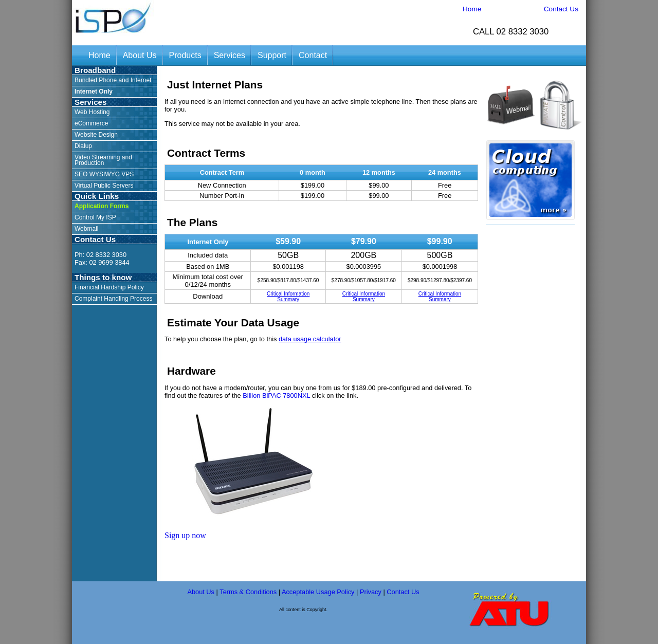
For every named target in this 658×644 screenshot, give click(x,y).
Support (272, 55)
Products (185, 55)
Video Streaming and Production (103, 160)
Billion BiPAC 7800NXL (276, 395)
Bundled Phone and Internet (113, 80)
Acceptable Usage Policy (318, 592)
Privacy (371, 592)
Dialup (83, 146)
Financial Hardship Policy (109, 287)
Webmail (86, 229)
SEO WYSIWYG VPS (104, 174)
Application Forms (102, 206)
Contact (313, 55)
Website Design (96, 135)
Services (230, 55)
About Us (140, 55)
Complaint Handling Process (113, 299)
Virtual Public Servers (104, 186)
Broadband (95, 70)
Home (472, 9)
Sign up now (185, 535)
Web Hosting (92, 112)
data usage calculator (310, 339)
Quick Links (97, 196)
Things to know (103, 277)
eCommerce (91, 123)
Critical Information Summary (288, 297)
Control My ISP (95, 217)
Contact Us (561, 9)
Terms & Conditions (248, 592)
